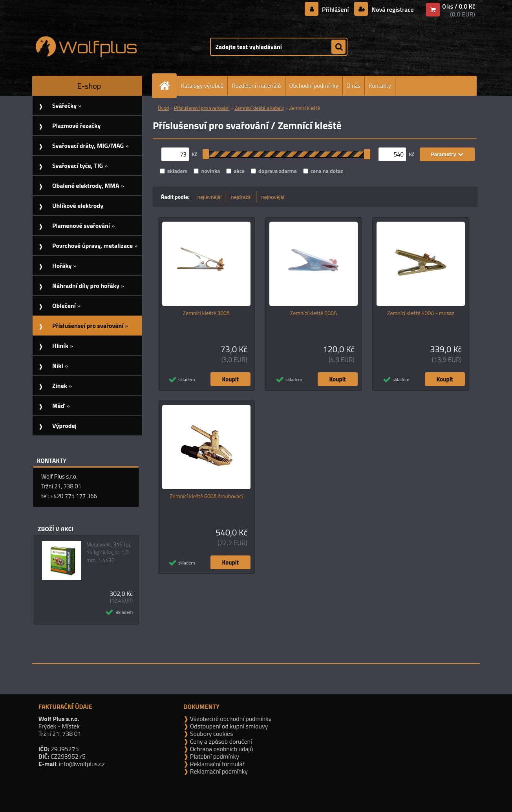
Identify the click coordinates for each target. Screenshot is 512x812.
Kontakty (380, 86)
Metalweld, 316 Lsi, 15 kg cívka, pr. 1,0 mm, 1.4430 (109, 552)
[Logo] (86, 47)
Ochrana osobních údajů (221, 749)
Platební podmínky (214, 756)
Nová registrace (392, 9)
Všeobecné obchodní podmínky (230, 719)
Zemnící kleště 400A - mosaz (421, 313)
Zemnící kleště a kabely (259, 108)
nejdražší (241, 197)
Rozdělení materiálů (256, 86)
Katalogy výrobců (202, 86)
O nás (354, 86)
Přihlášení (336, 9)
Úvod (163, 108)
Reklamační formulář (217, 764)
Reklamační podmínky (218, 771)
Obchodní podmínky (314, 86)
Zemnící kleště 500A (314, 313)
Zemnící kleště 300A (206, 313)
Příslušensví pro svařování (202, 108)
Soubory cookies (211, 734)
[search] (338, 47)
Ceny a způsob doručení (220, 741)
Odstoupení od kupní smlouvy (228, 726)
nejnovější (273, 197)
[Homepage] (168, 86)
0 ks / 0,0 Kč (459, 6)
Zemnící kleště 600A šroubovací (207, 496)
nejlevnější (210, 197)
